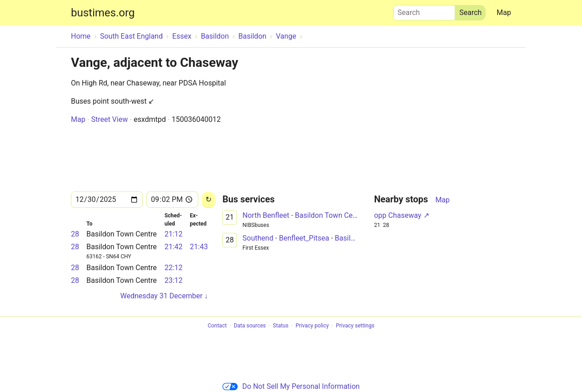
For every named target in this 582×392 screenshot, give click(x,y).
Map (504, 13)
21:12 (174, 234)
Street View (109, 119)
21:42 (174, 247)
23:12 (174, 280)
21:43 (199, 247)
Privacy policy (312, 326)
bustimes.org (103, 13)
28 (75, 234)
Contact (217, 326)
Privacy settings (355, 326)
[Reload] (208, 200)
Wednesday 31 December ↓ (164, 296)
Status (281, 326)
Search (424, 10)
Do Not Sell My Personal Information (291, 386)
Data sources (250, 326)
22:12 (174, 268)
